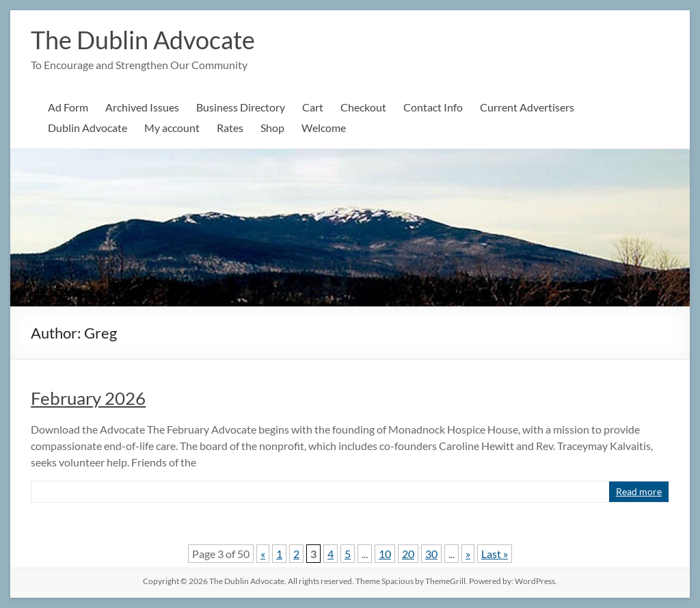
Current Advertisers (527, 107)
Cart (313, 107)
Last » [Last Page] (495, 554)
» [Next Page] (468, 554)
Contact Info (433, 107)
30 (431, 554)
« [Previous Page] (263, 554)
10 (385, 554)
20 (408, 554)
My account (172, 128)
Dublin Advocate (87, 128)
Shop (272, 128)
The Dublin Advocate (143, 40)
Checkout (363, 107)
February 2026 (88, 398)
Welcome (324, 128)
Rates (230, 128)
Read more (639, 491)
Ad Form (68, 107)
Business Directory (241, 107)
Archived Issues (142, 107)
